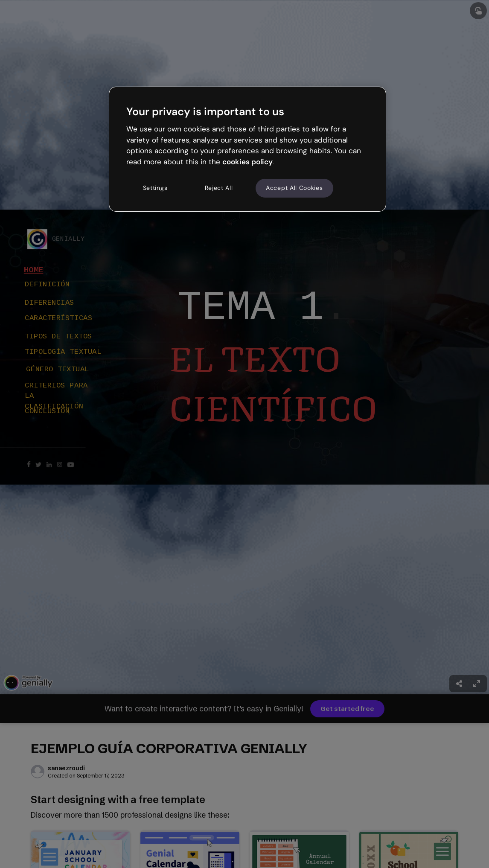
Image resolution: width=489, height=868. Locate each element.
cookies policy (247, 162)
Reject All (219, 188)
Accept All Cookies (294, 188)
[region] (247, 149)
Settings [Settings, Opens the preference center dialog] (155, 188)
